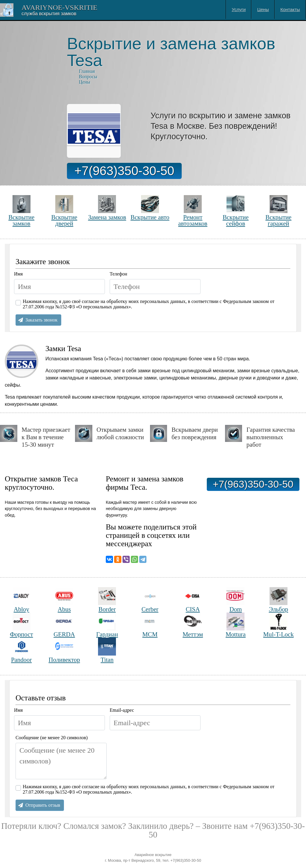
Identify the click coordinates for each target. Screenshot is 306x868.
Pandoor (21, 650)
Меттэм (193, 625)
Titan (107, 650)
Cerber (150, 600)
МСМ (150, 625)
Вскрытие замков (21, 211)
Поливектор (64, 650)
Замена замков (107, 208)
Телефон (118, 274)
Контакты (290, 9)
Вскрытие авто (150, 208)
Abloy (22, 600)
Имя (18, 274)
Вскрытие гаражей (278, 211)
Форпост (22, 625)
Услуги (239, 9)
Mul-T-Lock (279, 625)
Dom (235, 600)
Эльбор (278, 600)
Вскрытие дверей (64, 211)
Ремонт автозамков (193, 211)
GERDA (64, 625)
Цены (263, 9)
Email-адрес (122, 710)
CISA (193, 600)
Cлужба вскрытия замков (49, 14)
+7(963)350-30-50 (124, 171)
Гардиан (107, 625)
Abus (64, 600)
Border (107, 600)
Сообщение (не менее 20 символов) (52, 738)
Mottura (236, 625)
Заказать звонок (41, 320)
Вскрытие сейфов (236, 211)
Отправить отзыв (43, 805)
